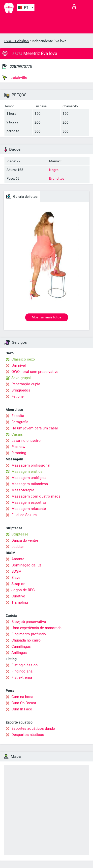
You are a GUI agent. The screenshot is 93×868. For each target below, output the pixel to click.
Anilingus (19, 653)
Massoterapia (23, 490)
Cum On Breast (24, 703)
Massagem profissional (31, 465)
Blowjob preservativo (29, 622)
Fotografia (20, 422)
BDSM (16, 571)
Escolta (18, 416)
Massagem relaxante (29, 509)
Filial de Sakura (24, 515)
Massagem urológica (29, 478)
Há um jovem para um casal (35, 428)
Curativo (18, 596)
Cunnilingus (21, 646)
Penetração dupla (26, 384)
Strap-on (18, 584)
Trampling (20, 602)
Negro (54, 170)
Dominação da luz (26, 565)
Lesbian (18, 547)
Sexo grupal (21, 378)
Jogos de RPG (23, 590)
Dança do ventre (25, 540)
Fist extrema (22, 677)
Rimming (19, 453)
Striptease (20, 534)
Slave (16, 578)
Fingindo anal (22, 671)
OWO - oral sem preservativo (35, 372)
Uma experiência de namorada (36, 628)
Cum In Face (22, 709)
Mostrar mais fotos (46, 317)
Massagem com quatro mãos (36, 496)
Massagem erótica (27, 472)
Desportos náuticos (28, 735)
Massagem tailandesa (30, 484)
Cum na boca (22, 697)
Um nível (19, 365)
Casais (17, 434)
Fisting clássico (25, 665)
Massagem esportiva (29, 503)
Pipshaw (18, 447)
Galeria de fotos (22, 196)
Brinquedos (21, 390)
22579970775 (21, 67)
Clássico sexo (23, 359)
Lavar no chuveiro (26, 441)
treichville (15, 78)
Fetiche (17, 396)
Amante (18, 559)
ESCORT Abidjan (16, 41)
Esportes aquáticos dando (33, 728)
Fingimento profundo (29, 634)
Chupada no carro (26, 640)
